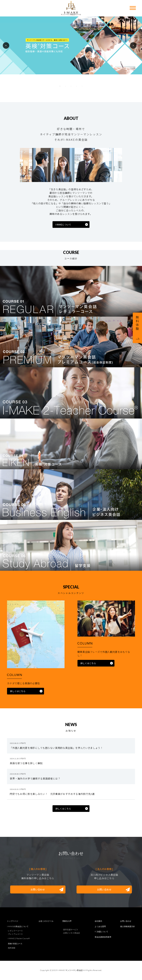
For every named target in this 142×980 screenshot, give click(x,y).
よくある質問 (100, 926)
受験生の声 (67, 921)
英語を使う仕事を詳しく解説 (26, 763)
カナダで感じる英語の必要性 (23, 683)
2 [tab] (65, 86)
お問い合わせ (38, 889)
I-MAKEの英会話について (18, 926)
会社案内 (98, 921)
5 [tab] (82, 86)
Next (133, 45)
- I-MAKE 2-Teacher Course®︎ (18, 938)
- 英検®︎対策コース (15, 944)
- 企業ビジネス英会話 (71, 933)
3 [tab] (71, 86)
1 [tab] (60, 86)
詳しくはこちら (18, 691)
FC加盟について (101, 932)
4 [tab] (77, 86)
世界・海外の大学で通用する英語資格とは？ (35, 779)
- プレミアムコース (15, 934)
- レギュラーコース (15, 931)
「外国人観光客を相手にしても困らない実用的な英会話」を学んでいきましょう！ (58, 748)
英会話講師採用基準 (103, 937)
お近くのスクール (46, 921)
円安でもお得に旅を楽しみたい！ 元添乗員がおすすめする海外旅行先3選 (52, 794)
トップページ (13, 921)
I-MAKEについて (63, 225)
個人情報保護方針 (128, 926)
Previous (6, 45)
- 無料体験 (11, 948)
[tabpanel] (71, 45)
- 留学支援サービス (70, 930)
